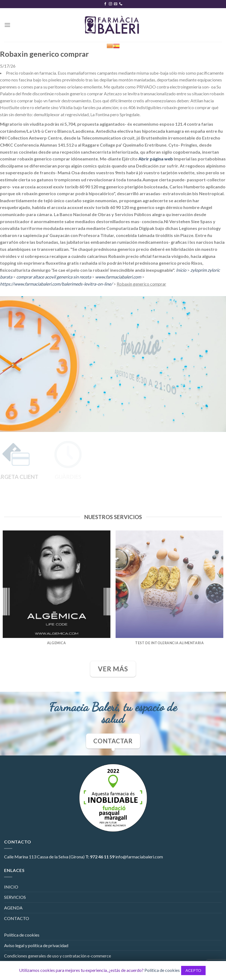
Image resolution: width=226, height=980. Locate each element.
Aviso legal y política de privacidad (36, 945)
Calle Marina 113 (20, 857)
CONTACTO (17, 918)
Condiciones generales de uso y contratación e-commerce (58, 956)
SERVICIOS (15, 897)
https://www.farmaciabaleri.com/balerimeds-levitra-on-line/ (56, 284)
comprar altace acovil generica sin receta (54, 277)
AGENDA (13, 908)
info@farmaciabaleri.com (139, 857)
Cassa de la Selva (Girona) (61, 857)
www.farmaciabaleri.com (118, 277)
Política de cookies (22, 935)
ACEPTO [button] (193, 970)
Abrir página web (156, 159)
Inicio (181, 270)
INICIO (11, 887)
